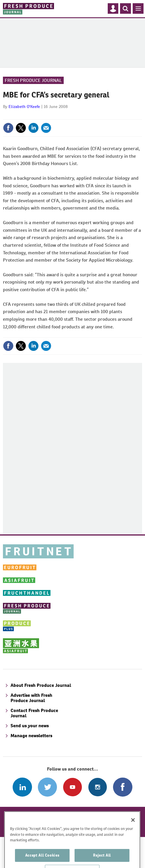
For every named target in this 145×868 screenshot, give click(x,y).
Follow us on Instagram (98, 787)
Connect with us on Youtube (72, 787)
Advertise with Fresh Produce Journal (31, 698)
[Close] (133, 835)
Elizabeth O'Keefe (24, 107)
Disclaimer (23, 821)
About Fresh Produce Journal (41, 685)
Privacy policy (112, 821)
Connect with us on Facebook (123, 787)
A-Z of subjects (25, 814)
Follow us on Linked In (22, 787)
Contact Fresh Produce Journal (34, 713)
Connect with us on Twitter (47, 787)
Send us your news (30, 726)
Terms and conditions (66, 821)
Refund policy (114, 814)
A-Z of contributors (71, 814)
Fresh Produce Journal (33, 80)
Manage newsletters (31, 736)
